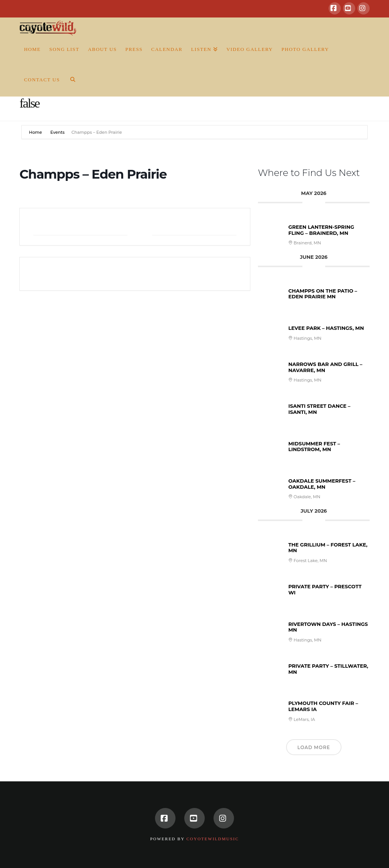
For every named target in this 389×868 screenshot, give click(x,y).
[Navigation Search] (70, 81)
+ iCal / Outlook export (194, 227)
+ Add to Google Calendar (81, 227)
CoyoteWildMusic (213, 839)
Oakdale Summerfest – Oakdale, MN (322, 484)
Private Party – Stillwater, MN (328, 669)
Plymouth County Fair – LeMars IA (323, 706)
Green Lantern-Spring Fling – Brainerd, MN (321, 230)
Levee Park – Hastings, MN (326, 328)
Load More (314, 747)
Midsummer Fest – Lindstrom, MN (314, 447)
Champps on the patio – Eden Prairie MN (323, 294)
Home (36, 132)
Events (57, 132)
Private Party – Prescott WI (325, 589)
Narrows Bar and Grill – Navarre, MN (325, 367)
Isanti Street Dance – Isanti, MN (319, 409)
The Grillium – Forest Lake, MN (328, 548)
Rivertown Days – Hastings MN (328, 627)
